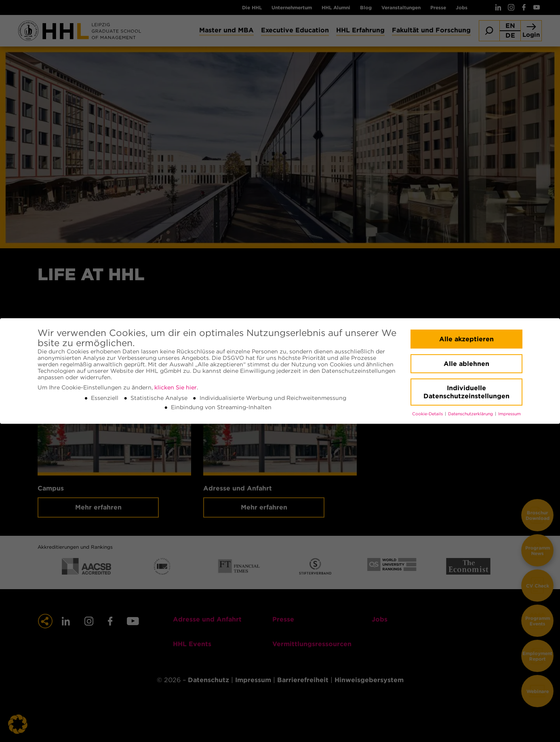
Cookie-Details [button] (428, 414)
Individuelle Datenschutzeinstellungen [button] (466, 392)
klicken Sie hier (176, 387)
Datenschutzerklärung (471, 414)
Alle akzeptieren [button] (466, 339)
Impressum (509, 414)
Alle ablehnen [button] (466, 364)
